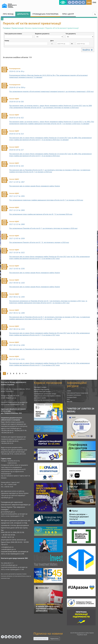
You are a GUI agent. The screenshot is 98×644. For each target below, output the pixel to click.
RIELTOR (70, 401)
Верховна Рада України (42, 389)
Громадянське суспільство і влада (45, 394)
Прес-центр (68, 14)
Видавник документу (42, 34)
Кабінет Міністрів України (42, 391)
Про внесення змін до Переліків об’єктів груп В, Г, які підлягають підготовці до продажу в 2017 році (44, 349)
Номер (7, 41)
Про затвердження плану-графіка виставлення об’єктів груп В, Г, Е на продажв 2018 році (41, 214)
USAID (69, 391)
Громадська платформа (45, 14)
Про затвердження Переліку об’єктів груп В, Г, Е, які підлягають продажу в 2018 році (39, 242)
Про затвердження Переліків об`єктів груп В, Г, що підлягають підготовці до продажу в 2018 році (43, 228)
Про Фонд (8, 14)
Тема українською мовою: (13, 34)
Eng (94, 2)
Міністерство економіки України (45, 400)
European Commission (74, 395)
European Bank (72, 397)
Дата (52, 41)
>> (26, 373)
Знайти (88, 50)
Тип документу (71, 34)
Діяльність (23, 14)
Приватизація (18, 28)
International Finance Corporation (77, 393)
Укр (89, 2)
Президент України (40, 387)
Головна (7, 28)
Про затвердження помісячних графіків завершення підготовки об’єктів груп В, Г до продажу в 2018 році (46, 200)
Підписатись (54, 639)
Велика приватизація (35, 28)
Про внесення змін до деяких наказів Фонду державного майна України (35, 186)
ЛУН (68, 399)
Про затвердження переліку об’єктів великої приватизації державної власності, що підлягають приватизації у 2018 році (51, 92)
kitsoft (85, 635)
